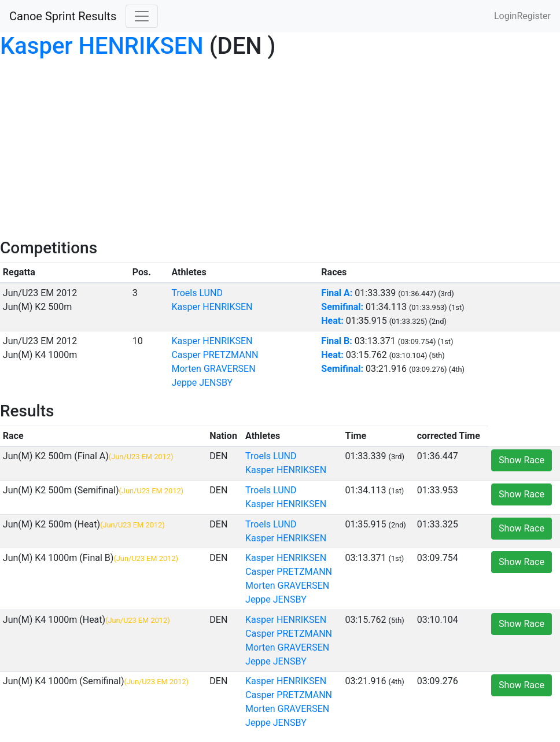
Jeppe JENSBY (202, 383)
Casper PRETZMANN (215, 355)
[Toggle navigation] (142, 16)
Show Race (522, 460)
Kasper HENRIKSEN (102, 46)
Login (505, 16)
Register (534, 16)
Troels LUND (197, 293)
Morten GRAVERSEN (213, 369)
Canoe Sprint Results (63, 16)
